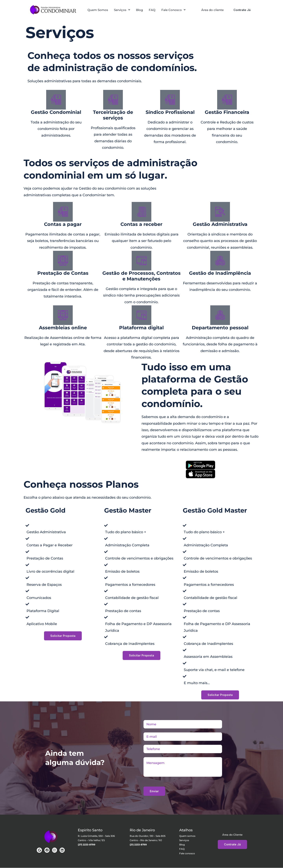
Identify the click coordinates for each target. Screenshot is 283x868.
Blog (139, 10)
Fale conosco (187, 854)
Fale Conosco (173, 10)
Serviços (122, 10)
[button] (122, 10)
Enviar (154, 791)
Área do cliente (212, 10)
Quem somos (187, 836)
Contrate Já (242, 10)
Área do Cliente (232, 835)
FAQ (152, 10)
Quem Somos (98, 10)
